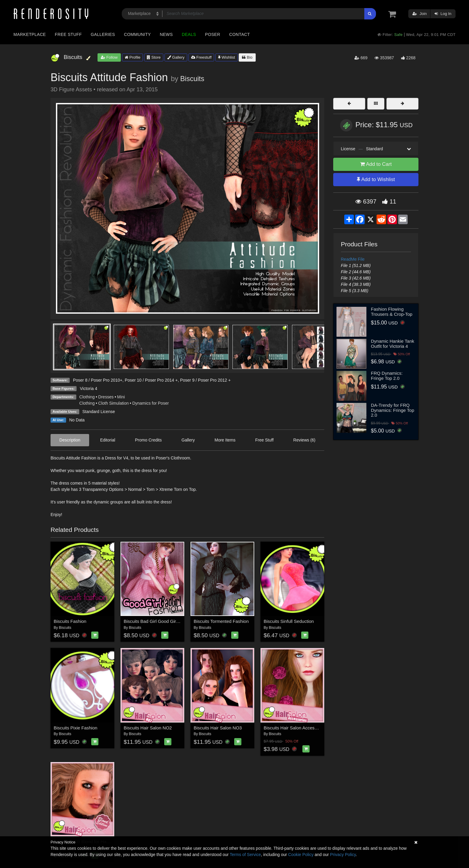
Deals (189, 34)
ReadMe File (353, 259)
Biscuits (192, 79)
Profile (133, 57)
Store (154, 57)
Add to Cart (376, 164)
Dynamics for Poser (150, 403)
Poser (213, 34)
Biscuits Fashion (70, 621)
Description (70, 440)
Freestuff (201, 57)
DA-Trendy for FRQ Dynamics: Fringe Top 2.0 (393, 410)
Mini (121, 397)
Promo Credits (148, 440)
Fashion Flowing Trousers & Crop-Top (392, 312)
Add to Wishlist (376, 179)
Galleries (103, 34)
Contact (239, 34)
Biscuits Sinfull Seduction (289, 621)
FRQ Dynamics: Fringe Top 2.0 (387, 376)
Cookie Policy (301, 855)
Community (138, 34)
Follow (109, 57)
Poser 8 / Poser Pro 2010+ (98, 380)
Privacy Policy (343, 855)
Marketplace (30, 34)
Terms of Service (245, 855)
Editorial (108, 440)
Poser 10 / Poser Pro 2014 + (151, 380)
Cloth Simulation (113, 403)
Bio (247, 57)
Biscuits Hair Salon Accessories (295, 728)
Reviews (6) (304, 440)
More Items (225, 440)
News (166, 34)
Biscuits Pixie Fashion (76, 728)
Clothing (87, 397)
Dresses (106, 397)
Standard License (99, 412)
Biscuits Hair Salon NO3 (218, 728)
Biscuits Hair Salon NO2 (148, 728)
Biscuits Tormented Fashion (221, 621)
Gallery (176, 57)
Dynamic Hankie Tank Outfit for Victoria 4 (393, 344)
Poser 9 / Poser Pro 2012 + (205, 380)
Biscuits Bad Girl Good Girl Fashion (159, 621)
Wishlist (226, 57)
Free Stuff (68, 34)
